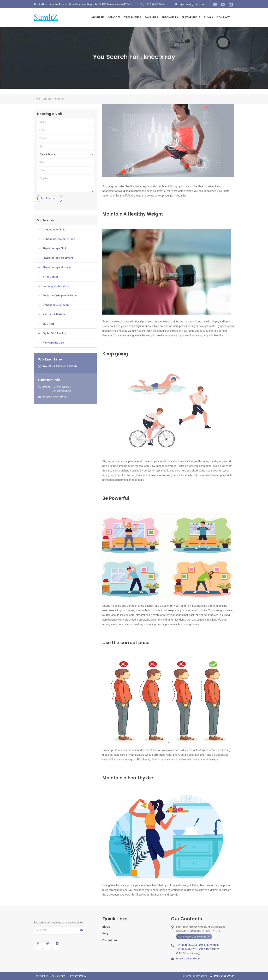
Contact (223, 17)
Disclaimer (110, 940)
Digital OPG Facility (54, 333)
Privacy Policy (78, 976)
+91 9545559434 (155, 4)
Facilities (151, 17)
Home (37, 99)
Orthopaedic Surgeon (56, 305)
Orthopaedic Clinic (54, 230)
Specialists (170, 17)
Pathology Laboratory (56, 286)
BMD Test (48, 324)
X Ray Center (50, 277)
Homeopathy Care (53, 343)
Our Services (45, 220)
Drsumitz (60, 976)
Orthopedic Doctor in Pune (59, 239)
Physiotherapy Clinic (55, 248)
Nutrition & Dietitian (54, 314)
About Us (98, 17)
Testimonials (191, 17)
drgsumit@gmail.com (191, 4)
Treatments (133, 17)
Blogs (208, 17)
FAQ (105, 933)
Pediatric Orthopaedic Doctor (61, 296)
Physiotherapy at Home (57, 267)
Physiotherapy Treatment (58, 258)
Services (114, 17)
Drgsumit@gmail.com (55, 397)
